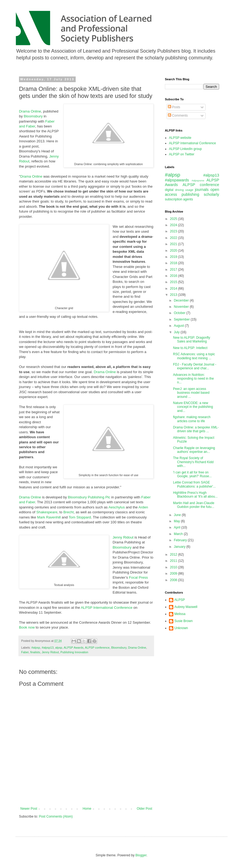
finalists (35, 652)
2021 (174, 244)
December (182, 300)
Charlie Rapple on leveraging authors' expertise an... (194, 450)
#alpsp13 (48, 648)
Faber (25, 652)
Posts (174, 107)
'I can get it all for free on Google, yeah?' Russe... (192, 474)
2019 (174, 257)
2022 (174, 238)
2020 (174, 251)
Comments (178, 116)
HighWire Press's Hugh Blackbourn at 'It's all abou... (195, 495)
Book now (27, 627)
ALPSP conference (97, 648)
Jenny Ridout (123, 537)
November (182, 307)
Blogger (141, 855)
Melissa (180, 614)
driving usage (184, 190)
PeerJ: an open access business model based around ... (191, 393)
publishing (191, 194)
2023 (174, 231)
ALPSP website (180, 138)
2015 (174, 282)
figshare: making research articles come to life (192, 419)
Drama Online (30, 111)
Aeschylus (117, 507)
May (177, 521)
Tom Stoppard (80, 517)
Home (87, 809)
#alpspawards (177, 180)
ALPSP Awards (74, 648)
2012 (174, 555)
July (177, 332)
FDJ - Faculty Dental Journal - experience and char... (195, 366)
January (180, 547)
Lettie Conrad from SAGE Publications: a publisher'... (194, 484)
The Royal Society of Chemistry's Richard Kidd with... (193, 462)
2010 (174, 567)
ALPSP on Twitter (182, 154)
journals (202, 190)
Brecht (69, 512)
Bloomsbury (33, 116)
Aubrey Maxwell (186, 607)
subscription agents (179, 199)
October (180, 313)
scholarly (211, 194)
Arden (143, 507)
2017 (174, 270)
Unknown (181, 628)
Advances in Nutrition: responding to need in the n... (193, 379)
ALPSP (180, 600)
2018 (174, 263)
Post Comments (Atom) (56, 816)
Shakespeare (47, 512)
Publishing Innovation (74, 652)
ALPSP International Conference (107, 608)
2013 (174, 295)
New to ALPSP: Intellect (190, 348)
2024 (174, 225)
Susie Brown (183, 621)
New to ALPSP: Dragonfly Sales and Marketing (192, 339)
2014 (174, 289)
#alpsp (36, 648)
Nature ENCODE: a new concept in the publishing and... (193, 407)
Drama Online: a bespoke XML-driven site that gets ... (196, 429)
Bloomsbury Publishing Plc (89, 497)
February (181, 540)
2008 (174, 580)
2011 (174, 561)
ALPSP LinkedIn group (185, 149)
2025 (174, 219)
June (178, 515)
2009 (174, 574)
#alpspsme (198, 180)
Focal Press (139, 577)
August (179, 326)
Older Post (144, 809)
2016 (174, 276)
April (178, 527)
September (182, 319)
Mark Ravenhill (49, 517)
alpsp (59, 648)
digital (169, 190)
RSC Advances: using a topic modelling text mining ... (194, 356)
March (179, 534)
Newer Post (29, 809)
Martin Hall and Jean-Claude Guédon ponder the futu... (194, 505)
